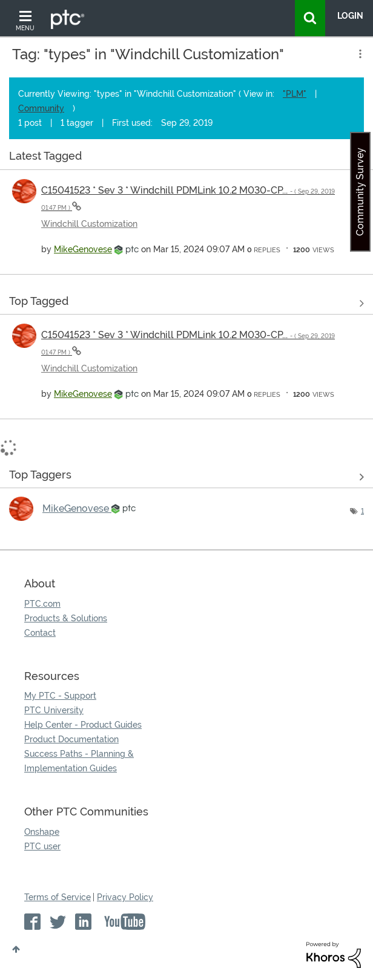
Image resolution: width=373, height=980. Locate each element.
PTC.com (42, 604)
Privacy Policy (125, 897)
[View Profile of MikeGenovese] (83, 249)
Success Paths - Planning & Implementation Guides (79, 761)
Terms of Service (58, 897)
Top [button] (16, 949)
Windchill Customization (89, 224)
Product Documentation (71, 739)
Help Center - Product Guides (83, 725)
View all (187, 158)
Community (41, 108)
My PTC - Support (60, 696)
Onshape (42, 832)
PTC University (54, 710)
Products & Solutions (66, 618)
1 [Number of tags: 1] (362, 511)
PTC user (42, 846)
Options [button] (359, 54)
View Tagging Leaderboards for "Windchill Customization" (187, 477)
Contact (40, 633)
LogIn (350, 16)
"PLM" (295, 94)
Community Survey (360, 192)
